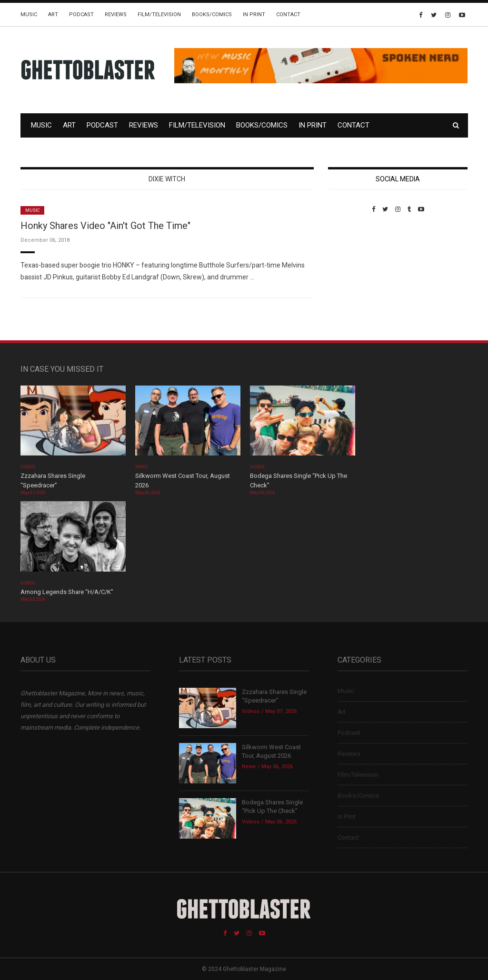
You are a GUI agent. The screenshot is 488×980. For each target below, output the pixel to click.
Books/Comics (212, 15)
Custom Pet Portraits (356, 278)
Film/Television (159, 15)
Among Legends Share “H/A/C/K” (67, 592)
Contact (288, 15)
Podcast (81, 15)
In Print (254, 15)
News (141, 467)
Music (29, 15)
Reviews (116, 15)
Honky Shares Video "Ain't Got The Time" (105, 226)
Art (53, 15)
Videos (28, 467)
